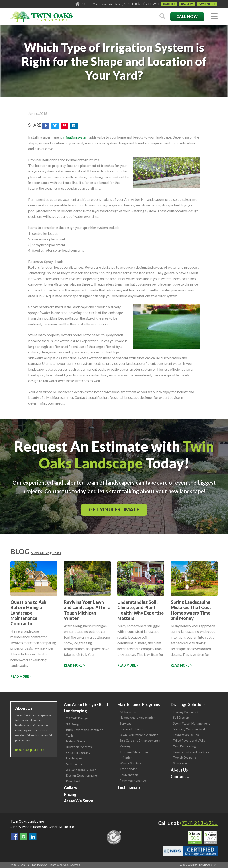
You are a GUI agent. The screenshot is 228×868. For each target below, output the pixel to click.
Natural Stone (76, 741)
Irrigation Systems (79, 747)
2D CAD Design (77, 718)
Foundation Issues (186, 735)
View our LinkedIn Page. (33, 837)
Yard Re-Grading (184, 746)
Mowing (125, 746)
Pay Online (207, 4)
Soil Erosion (181, 717)
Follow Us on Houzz (24, 837)
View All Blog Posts (46, 553)
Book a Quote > (29, 750)
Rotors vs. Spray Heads (46, 261)
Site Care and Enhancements (140, 740)
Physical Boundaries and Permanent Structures (64, 160)
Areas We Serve (78, 801)
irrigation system (75, 137)
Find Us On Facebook (15, 837)
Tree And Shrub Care (134, 752)
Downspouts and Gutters (191, 752)
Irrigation (126, 757)
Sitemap (75, 865)
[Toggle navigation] (214, 16)
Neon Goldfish (208, 865)
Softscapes (74, 764)
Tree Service (128, 769)
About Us (179, 770)
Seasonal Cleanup (132, 729)
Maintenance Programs (139, 704)
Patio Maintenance (133, 780)
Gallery (187, 4)
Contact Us (181, 777)
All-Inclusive (128, 712)
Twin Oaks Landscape (27, 821)
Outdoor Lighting (78, 753)
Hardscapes (74, 758)
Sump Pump (181, 763)
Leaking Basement (186, 712)
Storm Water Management (191, 723)
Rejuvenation (129, 775)
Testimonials (129, 787)
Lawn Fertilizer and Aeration (139, 735)
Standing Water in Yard (189, 729)
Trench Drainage (185, 757)
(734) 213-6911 (149, 4)
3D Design (73, 724)
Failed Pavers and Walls (189, 740)
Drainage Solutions (188, 704)
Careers (169, 4)
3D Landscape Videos (81, 770)
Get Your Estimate (114, 510)
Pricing (70, 794)
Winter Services (131, 763)
